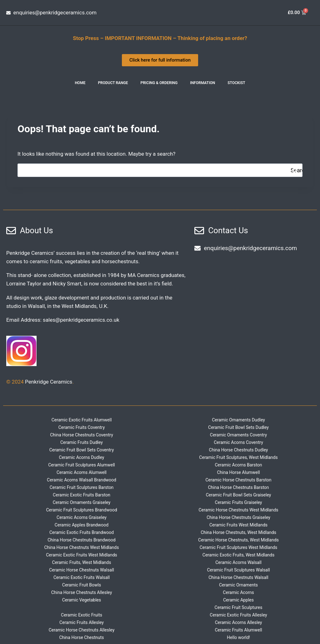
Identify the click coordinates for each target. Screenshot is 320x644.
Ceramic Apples (238, 600)
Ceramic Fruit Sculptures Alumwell (82, 465)
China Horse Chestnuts (81, 637)
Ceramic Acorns (238, 592)
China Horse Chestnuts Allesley (82, 592)
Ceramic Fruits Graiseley (239, 502)
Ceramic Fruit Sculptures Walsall (238, 570)
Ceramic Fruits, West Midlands (82, 562)
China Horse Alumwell (238, 472)
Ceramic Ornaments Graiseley (82, 502)
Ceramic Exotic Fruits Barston (82, 495)
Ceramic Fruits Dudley (82, 442)
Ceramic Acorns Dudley (82, 457)
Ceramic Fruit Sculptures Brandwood (81, 510)
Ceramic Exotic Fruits (82, 615)
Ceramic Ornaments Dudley (238, 420)
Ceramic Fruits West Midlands (238, 525)
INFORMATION (202, 83)
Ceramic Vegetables (82, 600)
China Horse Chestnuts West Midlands (82, 547)
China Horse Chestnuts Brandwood (82, 540)
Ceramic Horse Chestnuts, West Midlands (238, 540)
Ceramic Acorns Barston (238, 465)
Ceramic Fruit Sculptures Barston (82, 487)
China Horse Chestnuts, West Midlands (238, 532)
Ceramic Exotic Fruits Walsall (82, 577)
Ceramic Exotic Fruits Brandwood (82, 532)
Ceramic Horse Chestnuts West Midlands (238, 510)
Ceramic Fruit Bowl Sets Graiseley (239, 495)
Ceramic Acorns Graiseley (82, 517)
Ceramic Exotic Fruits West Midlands (82, 555)
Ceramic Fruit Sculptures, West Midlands (238, 457)
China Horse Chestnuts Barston (238, 487)
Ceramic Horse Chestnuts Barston (238, 480)
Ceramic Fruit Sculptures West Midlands (239, 547)
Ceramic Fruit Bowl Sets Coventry (82, 450)
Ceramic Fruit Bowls (82, 585)
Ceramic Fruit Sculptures (239, 607)
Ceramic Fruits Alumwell (238, 630)
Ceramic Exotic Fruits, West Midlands (238, 555)
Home (80, 83)
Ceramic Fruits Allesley (82, 622)
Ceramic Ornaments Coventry (238, 435)
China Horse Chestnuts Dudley (239, 450)
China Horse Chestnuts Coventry (82, 435)
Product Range (113, 83)
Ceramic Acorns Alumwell (82, 472)
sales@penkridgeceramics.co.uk (81, 320)
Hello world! (238, 637)
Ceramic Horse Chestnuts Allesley (82, 630)
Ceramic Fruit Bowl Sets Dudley (238, 427)
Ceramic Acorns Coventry (238, 442)
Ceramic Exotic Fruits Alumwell (82, 420)
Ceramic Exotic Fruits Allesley (238, 615)
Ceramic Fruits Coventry (82, 427)
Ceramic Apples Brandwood (82, 525)
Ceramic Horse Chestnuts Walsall (82, 570)
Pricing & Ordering (159, 83)
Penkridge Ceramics (49, 382)
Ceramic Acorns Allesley (239, 622)
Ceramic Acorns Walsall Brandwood (82, 480)
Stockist (236, 83)
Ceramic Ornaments (238, 585)
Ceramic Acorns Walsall (238, 562)
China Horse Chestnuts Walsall (238, 577)
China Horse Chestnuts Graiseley (238, 517)
